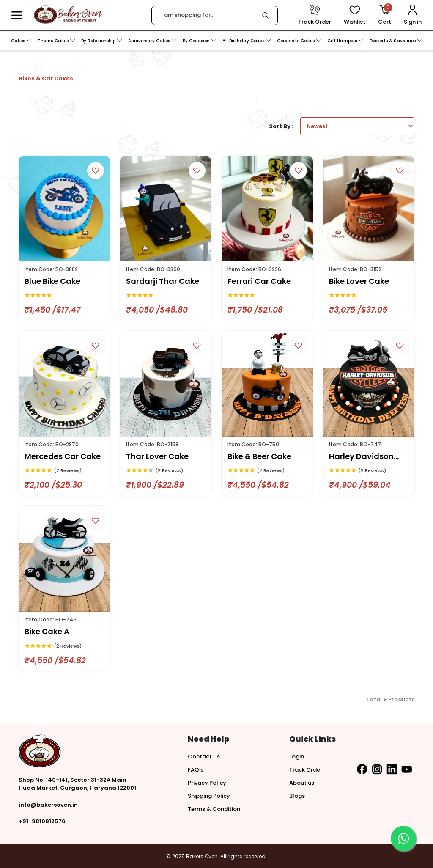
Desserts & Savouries (396, 41)
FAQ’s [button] (196, 770)
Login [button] (297, 757)
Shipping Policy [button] (209, 796)
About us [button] (302, 783)
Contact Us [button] (204, 757)
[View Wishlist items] (355, 15)
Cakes (21, 41)
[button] (17, 15)
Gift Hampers (345, 41)
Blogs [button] (297, 796)
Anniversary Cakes (152, 41)
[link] (265, 15)
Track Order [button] (306, 770)
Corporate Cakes (299, 41)
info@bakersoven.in (48, 805)
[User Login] (413, 15)
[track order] (315, 15)
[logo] (68, 15)
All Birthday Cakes (247, 41)
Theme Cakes (56, 41)
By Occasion (200, 41)
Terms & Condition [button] (214, 809)
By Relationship (102, 41)
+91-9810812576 (42, 821)
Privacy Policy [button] (207, 783)
